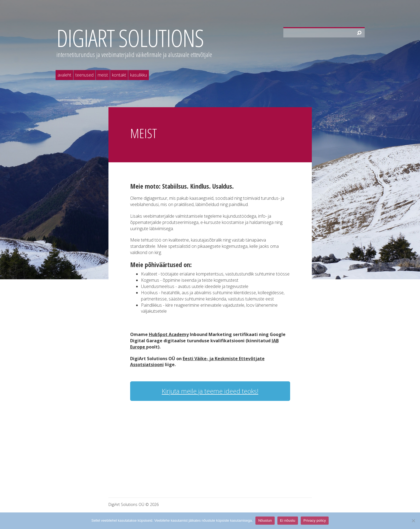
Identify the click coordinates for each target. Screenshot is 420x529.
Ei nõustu (288, 520)
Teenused (84, 75)
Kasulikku (139, 75)
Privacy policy (315, 520)
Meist (103, 75)
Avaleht (64, 75)
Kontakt (119, 75)
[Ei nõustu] (413, 521)
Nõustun (265, 520)
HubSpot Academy (169, 334)
